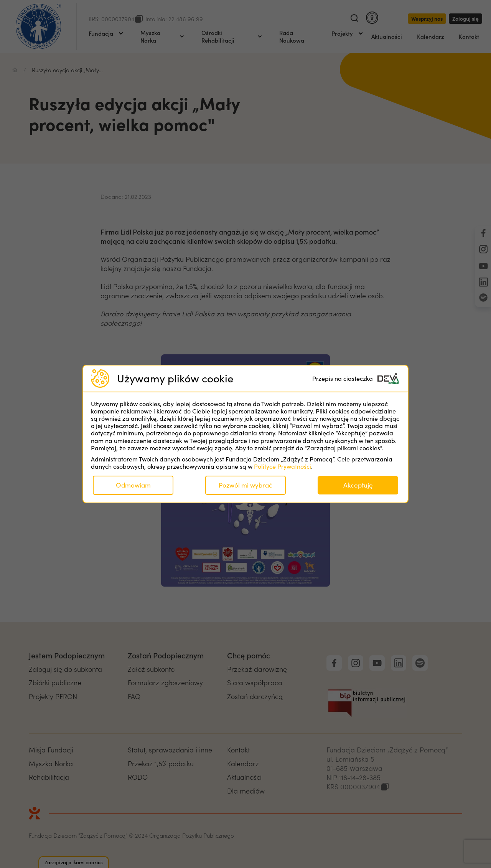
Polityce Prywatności (283, 466)
